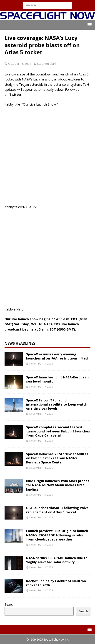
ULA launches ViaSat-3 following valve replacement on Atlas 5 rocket (57, 510)
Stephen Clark (47, 64)
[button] (89, 25)
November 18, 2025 (41, 363)
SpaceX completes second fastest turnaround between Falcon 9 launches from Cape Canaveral (58, 431)
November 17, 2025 (41, 387)
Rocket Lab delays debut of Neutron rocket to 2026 (56, 583)
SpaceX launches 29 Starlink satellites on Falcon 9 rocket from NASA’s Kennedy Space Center (57, 458)
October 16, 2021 (20, 64)
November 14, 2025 (41, 441)
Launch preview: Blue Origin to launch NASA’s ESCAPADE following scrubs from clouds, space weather (57, 535)
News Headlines (20, 343)
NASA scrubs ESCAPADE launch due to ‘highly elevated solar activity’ (57, 560)
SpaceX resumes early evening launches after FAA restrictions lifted (57, 356)
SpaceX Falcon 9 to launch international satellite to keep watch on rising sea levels (57, 404)
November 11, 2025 (41, 567)
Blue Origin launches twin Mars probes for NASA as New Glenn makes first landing (58, 485)
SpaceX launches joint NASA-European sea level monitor (57, 379)
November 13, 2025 (41, 495)
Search (10, 604)
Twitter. (16, 94)
